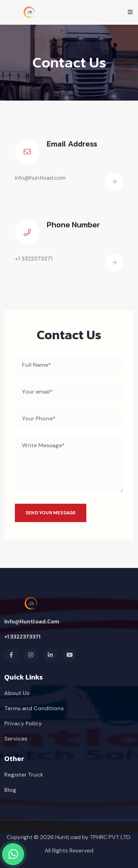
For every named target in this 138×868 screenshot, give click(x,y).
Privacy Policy (23, 723)
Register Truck (24, 775)
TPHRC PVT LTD (110, 837)
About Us (17, 693)
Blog (10, 790)
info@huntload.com (32, 621)
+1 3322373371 (22, 636)
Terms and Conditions (34, 708)
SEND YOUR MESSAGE (51, 513)
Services (16, 739)
